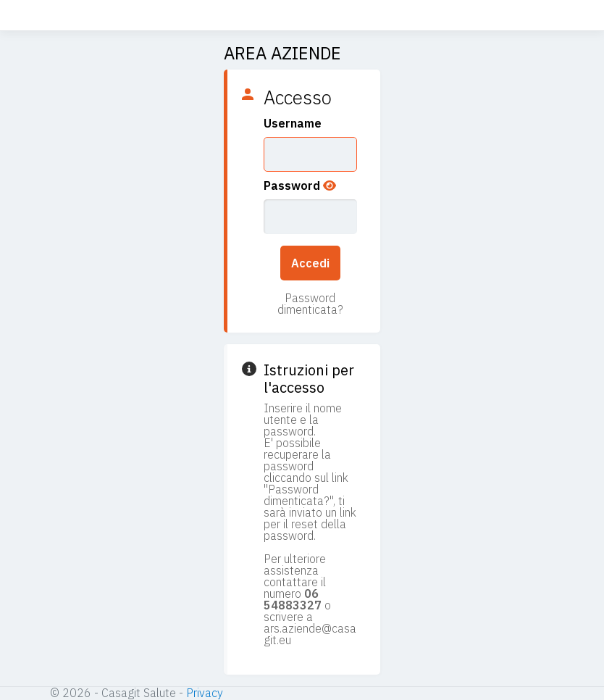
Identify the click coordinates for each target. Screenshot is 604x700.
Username (293, 123)
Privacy (205, 693)
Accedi (310, 263)
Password (292, 186)
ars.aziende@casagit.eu (310, 634)
